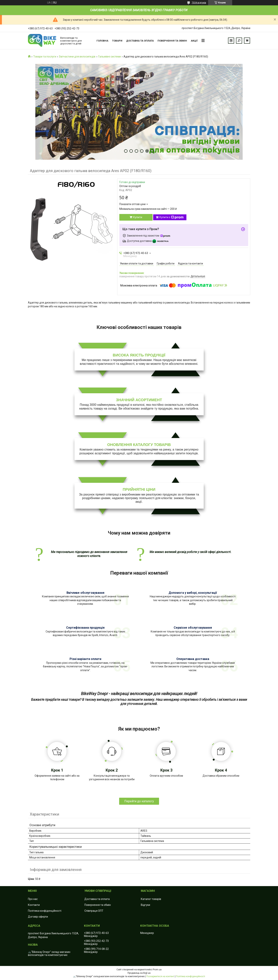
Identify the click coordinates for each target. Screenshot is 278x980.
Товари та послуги (45, 57)
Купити (138, 217)
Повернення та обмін (172, 41)
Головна (102, 41)
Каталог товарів (151, 899)
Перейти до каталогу (139, 801)
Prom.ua (157, 970)
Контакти (34, 905)
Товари (117, 41)
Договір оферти (38, 917)
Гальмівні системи (110, 57)
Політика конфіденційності (45, 911)
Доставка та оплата (140, 41)
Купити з (171, 217)
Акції (194, 41)
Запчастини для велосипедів (77, 57)
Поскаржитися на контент (160, 976)
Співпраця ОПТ (94, 911)
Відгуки (145, 905)
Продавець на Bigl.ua (139, 973)
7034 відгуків (199, 3)
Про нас (33, 899)
